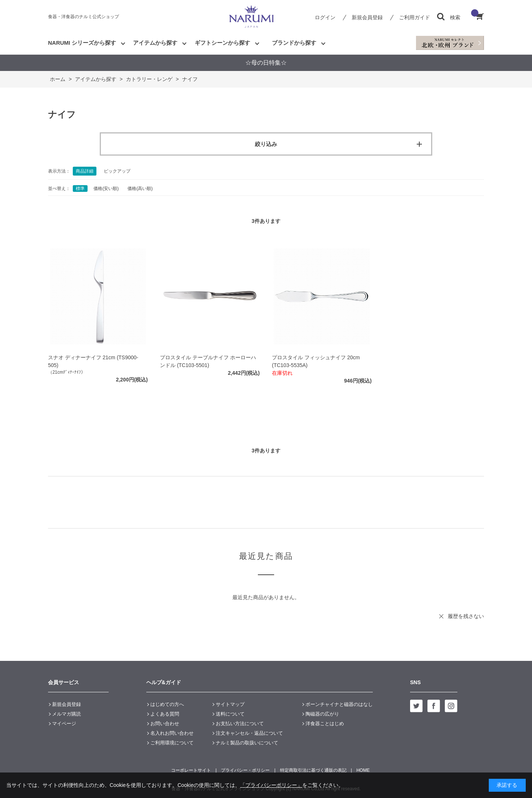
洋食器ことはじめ (325, 724)
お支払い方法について (240, 724)
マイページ (64, 724)
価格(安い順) (106, 189)
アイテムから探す (155, 43)
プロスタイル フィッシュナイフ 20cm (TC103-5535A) (316, 361)
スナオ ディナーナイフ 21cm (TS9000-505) (93, 361)
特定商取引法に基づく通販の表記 (313, 770)
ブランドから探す (294, 43)
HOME (363, 770)
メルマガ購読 (66, 714)
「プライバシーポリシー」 (271, 785)
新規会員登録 (367, 17)
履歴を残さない (466, 616)
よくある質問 (165, 714)
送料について (230, 714)
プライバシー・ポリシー (245, 770)
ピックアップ (117, 171)
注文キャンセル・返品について (249, 733)
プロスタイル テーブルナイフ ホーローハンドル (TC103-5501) (208, 361)
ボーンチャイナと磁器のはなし (339, 704)
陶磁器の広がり (322, 714)
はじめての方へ (167, 704)
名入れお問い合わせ (172, 733)
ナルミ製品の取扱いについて (247, 743)
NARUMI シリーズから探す (82, 43)
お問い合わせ (165, 724)
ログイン (325, 17)
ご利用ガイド (415, 17)
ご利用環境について (172, 743)
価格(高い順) (140, 189)
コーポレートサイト (191, 770)
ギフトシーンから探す (222, 43)
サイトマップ (230, 704)
